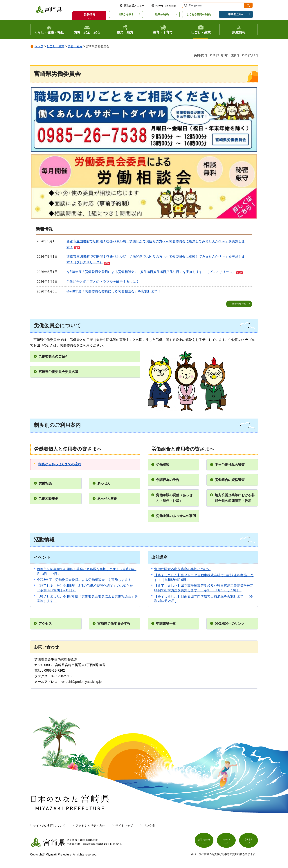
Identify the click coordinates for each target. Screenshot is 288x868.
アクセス (45, 624)
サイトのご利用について (49, 826)
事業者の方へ (236, 14)
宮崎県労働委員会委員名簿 (58, 372)
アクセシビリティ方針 (90, 826)
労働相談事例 (48, 499)
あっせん (104, 484)
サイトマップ (124, 826)
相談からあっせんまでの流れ (60, 464)
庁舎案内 (249, 841)
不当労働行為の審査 (230, 465)
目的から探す (126, 14)
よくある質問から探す (199, 14)
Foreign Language (166, 6)
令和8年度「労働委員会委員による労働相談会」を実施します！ (114, 291)
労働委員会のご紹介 (53, 357)
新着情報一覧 (239, 304)
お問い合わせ (204, 841)
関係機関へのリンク (230, 624)
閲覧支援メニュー (134, 6)
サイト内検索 (185, 5)
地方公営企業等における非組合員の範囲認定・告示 (235, 498)
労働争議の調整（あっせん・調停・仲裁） (174, 498)
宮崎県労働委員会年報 (114, 624)
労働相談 (45, 484)
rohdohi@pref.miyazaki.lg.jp (81, 682)
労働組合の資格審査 (230, 480)
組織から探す (163, 14)
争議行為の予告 (168, 480)
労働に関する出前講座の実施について (182, 569)
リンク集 (149, 826)
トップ (39, 46)
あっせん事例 (107, 499)
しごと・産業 (55, 46)
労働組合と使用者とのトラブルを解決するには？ (103, 282)
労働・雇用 (75, 46)
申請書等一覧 (166, 624)
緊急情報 (89, 15)
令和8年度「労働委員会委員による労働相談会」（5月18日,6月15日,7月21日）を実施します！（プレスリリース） (151, 272)
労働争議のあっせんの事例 (176, 516)
